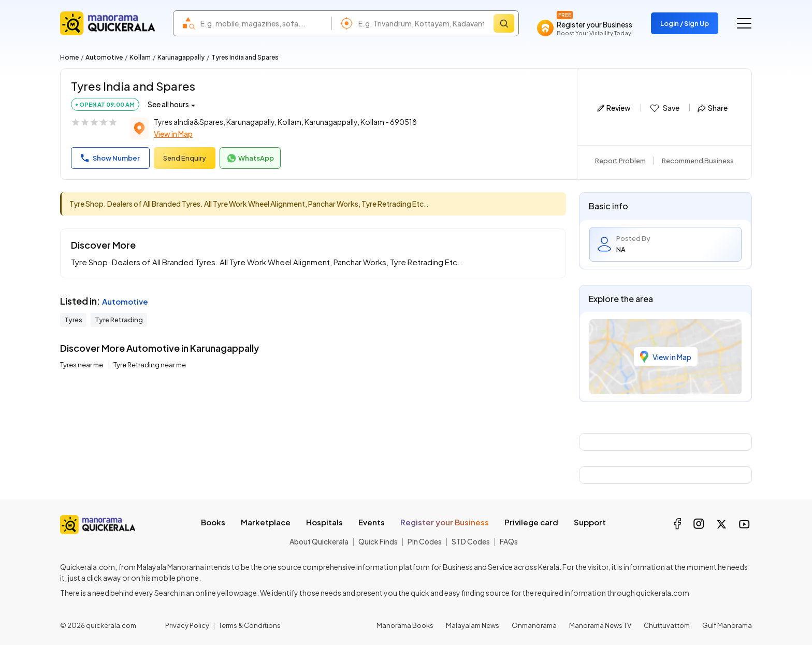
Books (213, 522)
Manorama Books (405, 625)
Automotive (104, 57)
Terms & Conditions (250, 625)
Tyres (73, 320)
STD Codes (471, 541)
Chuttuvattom (667, 625)
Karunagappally (181, 57)
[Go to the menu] (744, 23)
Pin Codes (425, 541)
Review (614, 108)
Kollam (140, 57)
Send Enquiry (185, 158)
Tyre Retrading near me (150, 365)
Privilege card (531, 522)
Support (590, 522)
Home (69, 57)
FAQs (509, 541)
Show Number (110, 158)
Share (713, 108)
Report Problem (620, 161)
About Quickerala (319, 541)
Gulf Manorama (727, 625)
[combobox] (263, 23)
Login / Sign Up (685, 23)
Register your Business (445, 522)
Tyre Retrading (119, 320)
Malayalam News (473, 625)
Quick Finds (378, 541)
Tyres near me (82, 365)
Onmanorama (534, 625)
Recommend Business (698, 161)
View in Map (173, 134)
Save (664, 108)
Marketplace (266, 522)
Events (372, 522)
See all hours (168, 104)
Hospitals (324, 522)
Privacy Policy (187, 625)
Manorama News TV (600, 625)
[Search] (504, 23)
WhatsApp (250, 159)
